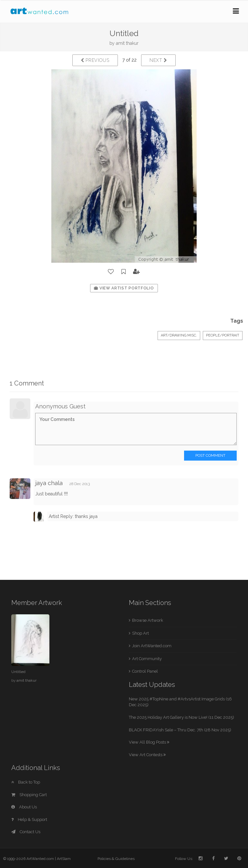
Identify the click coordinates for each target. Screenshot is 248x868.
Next (158, 60)
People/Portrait (223, 335)
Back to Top (26, 782)
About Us (24, 807)
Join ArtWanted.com (152, 646)
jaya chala (49, 483)
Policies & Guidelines (116, 859)
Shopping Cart (29, 795)
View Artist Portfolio (124, 288)
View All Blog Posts (149, 742)
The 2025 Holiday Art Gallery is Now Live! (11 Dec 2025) (181, 717)
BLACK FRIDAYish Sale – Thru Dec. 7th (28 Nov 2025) (180, 730)
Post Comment (210, 455)
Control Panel (145, 671)
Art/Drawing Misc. (179, 335)
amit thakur (127, 43)
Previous (95, 60)
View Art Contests (147, 755)
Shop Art (140, 633)
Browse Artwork (148, 620)
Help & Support (29, 819)
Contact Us (26, 832)
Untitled (18, 672)
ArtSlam (64, 859)
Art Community (147, 659)
